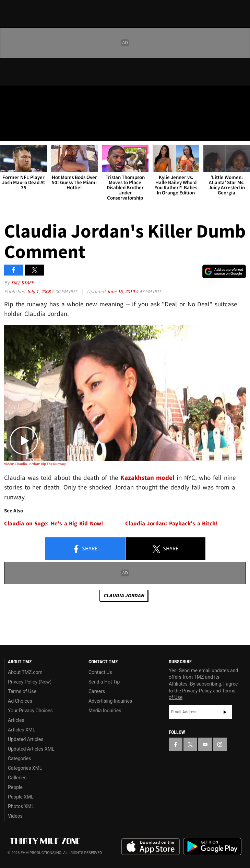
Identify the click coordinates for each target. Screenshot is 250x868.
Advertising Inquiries (110, 701)
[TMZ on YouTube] (205, 744)
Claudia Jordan (124, 595)
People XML (21, 797)
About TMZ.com (25, 672)
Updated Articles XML (31, 749)
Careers (97, 691)
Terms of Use (22, 691)
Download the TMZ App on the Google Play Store (212, 847)
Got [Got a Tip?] (23, 115)
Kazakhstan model (147, 477)
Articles (16, 720)
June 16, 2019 (121, 291)
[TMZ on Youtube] (36, 97)
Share (85, 549)
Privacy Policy (197, 691)
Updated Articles (26, 739)
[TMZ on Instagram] (49, 97)
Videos (15, 816)
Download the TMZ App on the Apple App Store (151, 847)
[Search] (240, 131)
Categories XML (25, 768)
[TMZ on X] (22, 97)
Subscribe (225, 712)
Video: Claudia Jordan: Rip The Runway (35, 464)
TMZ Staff (22, 283)
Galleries (17, 778)
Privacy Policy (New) (30, 682)
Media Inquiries (105, 711)
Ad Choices (20, 701)
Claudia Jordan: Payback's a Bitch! (172, 524)
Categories (19, 758)
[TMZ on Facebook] (8, 97)
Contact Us (100, 672)
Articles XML (22, 730)
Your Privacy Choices (30, 711)
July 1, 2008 (39, 291)
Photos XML (21, 806)
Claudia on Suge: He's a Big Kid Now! (54, 524)
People (15, 787)
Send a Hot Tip (104, 682)
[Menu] (10, 131)
